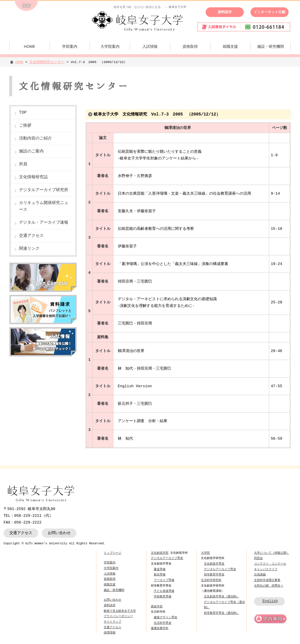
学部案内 (70, 46)
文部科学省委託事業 (267, 580)
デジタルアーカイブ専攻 (167, 558)
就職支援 (230, 46)
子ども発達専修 (164, 591)
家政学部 (157, 606)
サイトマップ (112, 622)
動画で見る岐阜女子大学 (120, 611)
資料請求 (225, 12)
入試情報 (150, 46)
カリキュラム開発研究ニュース (44, 206)
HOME (30, 46)
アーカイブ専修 (164, 580)
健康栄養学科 (160, 628)
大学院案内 (110, 46)
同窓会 (258, 558)
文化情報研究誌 (33, 177)
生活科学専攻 (163, 623)
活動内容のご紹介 (35, 139)
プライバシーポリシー (118, 616)
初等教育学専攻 (214, 575)
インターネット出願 (270, 12)
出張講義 (260, 575)
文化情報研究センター (47, 62)
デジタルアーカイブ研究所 (44, 190)
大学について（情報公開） (272, 553)
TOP (23, 113)
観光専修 (160, 575)
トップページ (112, 553)
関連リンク (29, 249)
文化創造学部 (160, 553)
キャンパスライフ (266, 569)
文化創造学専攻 (214, 564)
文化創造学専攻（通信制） (221, 597)
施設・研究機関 (271, 46)
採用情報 (110, 633)
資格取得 (190, 46)
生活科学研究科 (211, 580)
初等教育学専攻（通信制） (221, 613)
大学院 (205, 553)
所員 (23, 164)
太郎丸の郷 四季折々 (269, 586)
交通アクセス (31, 236)
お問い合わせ (59, 533)
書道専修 (160, 569)
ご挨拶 (25, 126)
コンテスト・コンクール (270, 564)
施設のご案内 (31, 151)
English (270, 601)
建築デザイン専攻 (166, 617)
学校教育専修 (163, 597)
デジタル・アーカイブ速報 (44, 223)
